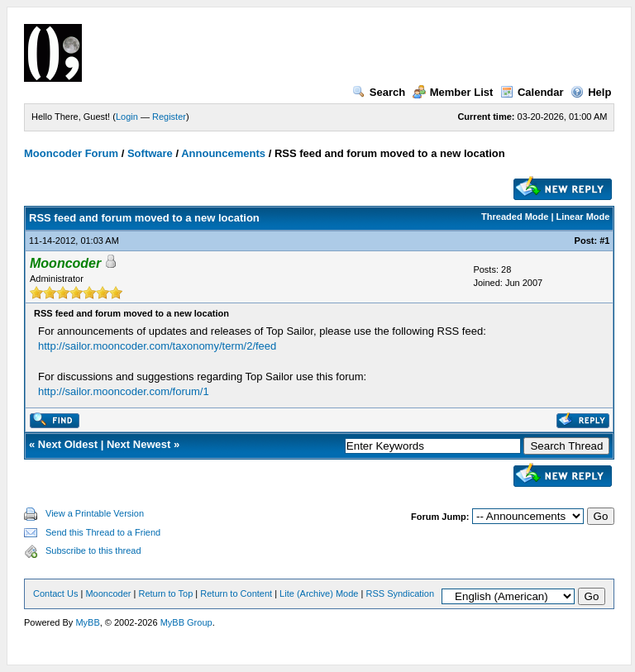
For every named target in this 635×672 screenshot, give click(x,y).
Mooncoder (108, 593)
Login (127, 117)
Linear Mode (583, 217)
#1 (604, 241)
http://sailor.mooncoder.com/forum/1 (124, 391)
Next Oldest (68, 444)
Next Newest (138, 444)
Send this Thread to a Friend (103, 532)
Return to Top (165, 593)
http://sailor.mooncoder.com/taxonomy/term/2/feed (157, 346)
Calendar (532, 92)
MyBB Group (186, 622)
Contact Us (55, 593)
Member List (453, 92)
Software (150, 153)
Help (591, 92)
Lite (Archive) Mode (319, 593)
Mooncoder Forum (71, 153)
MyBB (87, 622)
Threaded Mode (515, 217)
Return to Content (236, 593)
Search (379, 92)
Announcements (223, 153)
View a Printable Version (95, 513)
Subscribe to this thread (93, 550)
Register (169, 117)
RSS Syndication (400, 593)
